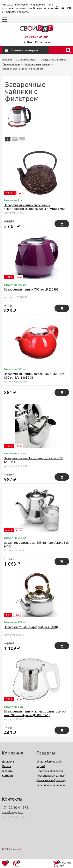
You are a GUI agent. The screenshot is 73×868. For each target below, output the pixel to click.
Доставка (8, 761)
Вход (30, 42)
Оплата (7, 766)
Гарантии (8, 771)
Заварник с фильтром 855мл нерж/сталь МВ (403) (36, 544)
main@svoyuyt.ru (13, 812)
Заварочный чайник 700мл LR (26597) (32, 289)
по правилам (37, 4)
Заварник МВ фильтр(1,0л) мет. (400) (31, 627)
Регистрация (43, 42)
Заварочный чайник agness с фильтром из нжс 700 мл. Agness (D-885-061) (35, 713)
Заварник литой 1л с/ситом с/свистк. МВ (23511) (34, 460)
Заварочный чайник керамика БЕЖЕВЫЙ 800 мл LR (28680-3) (34, 375)
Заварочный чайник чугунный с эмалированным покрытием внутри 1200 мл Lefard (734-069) (34, 208)
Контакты (8, 775)
